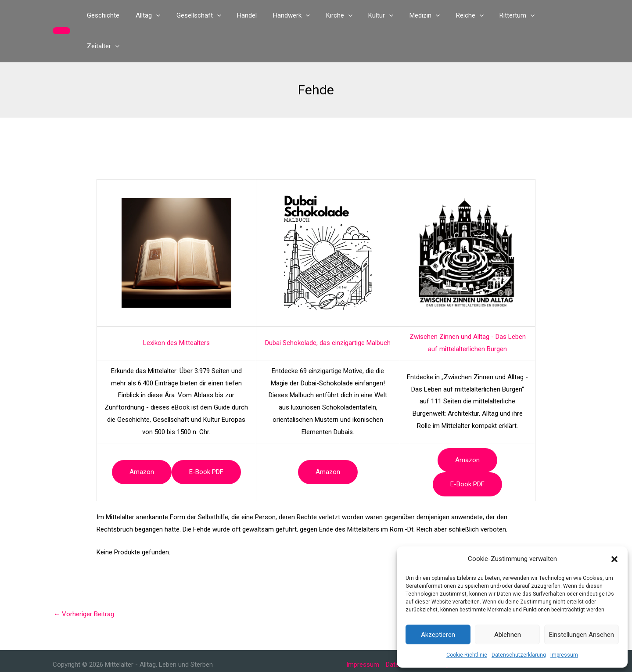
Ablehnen (508, 635)
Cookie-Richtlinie (467, 655)
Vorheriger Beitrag (84, 583)
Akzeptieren (438, 635)
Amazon (142, 441)
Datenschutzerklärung (519, 655)
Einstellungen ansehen (582, 635)
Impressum (564, 655)
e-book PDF (206, 441)
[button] (614, 559)
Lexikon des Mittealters (176, 312)
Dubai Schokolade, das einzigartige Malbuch (328, 312)
